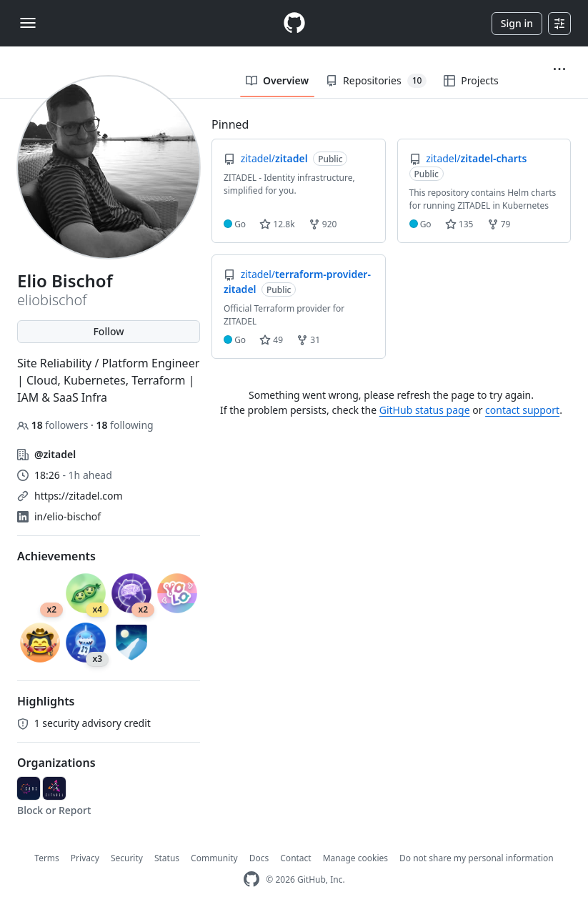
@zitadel (55, 454)
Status (167, 858)
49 (271, 340)
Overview (277, 80)
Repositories (376, 81)
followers (54, 425)
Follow (108, 331)
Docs (259, 858)
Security (127, 858)
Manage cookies (355, 858)
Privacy (85, 858)
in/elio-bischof (68, 516)
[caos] (29, 788)
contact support (522, 410)
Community (214, 858)
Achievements (56, 556)
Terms (47, 858)
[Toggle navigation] (28, 23)
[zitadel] (54, 788)
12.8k (277, 224)
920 (323, 224)
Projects (471, 80)
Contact (295, 858)
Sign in (517, 23)
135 (459, 224)
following (124, 425)
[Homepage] (294, 23)
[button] (559, 69)
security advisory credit (84, 723)
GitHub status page (425, 410)
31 (308, 340)
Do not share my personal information (477, 858)
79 (499, 224)
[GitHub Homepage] (251, 879)
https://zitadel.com (79, 496)
